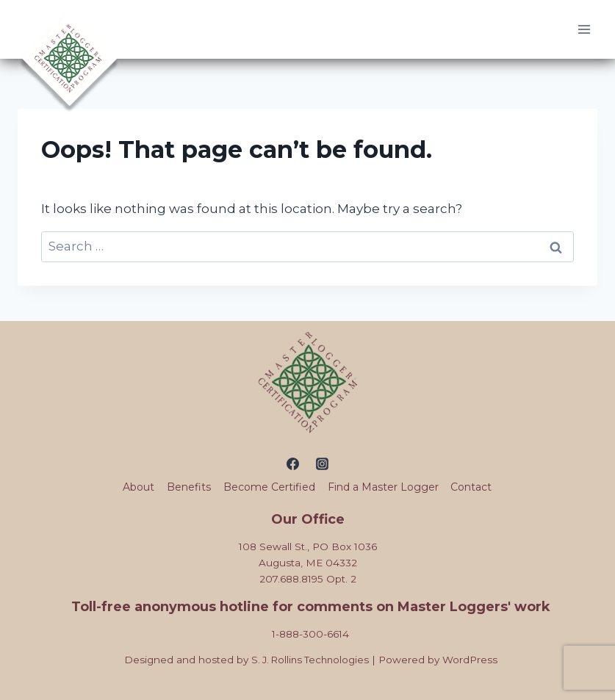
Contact (471, 487)
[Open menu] (584, 29)
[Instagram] (322, 463)
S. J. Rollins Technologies (310, 660)
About (139, 487)
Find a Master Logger (383, 487)
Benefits (189, 487)
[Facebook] (293, 463)
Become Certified (269, 487)
